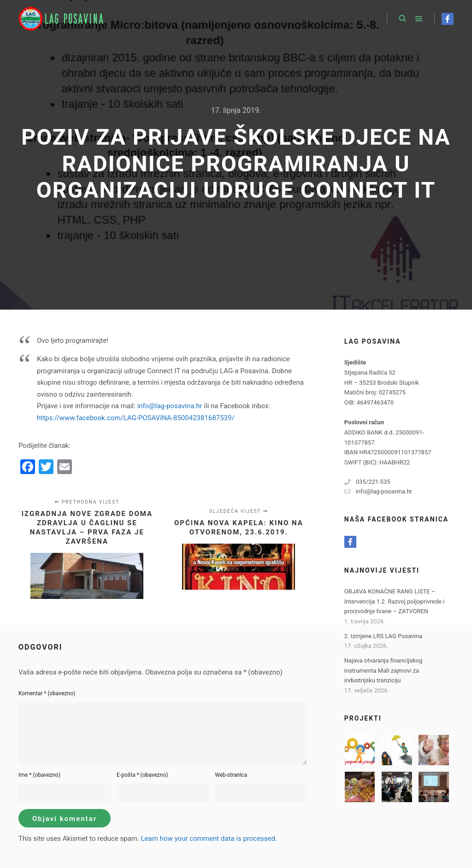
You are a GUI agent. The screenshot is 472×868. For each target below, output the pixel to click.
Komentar (47, 693)
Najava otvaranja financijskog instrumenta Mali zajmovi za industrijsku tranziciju (383, 670)
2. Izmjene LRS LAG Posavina (383, 636)
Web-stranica (231, 775)
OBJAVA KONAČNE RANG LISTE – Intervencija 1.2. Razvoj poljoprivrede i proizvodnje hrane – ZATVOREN (395, 601)
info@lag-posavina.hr (170, 406)
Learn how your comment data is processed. (209, 839)
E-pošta (142, 775)
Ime (39, 775)
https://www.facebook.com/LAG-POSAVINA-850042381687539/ (136, 418)
